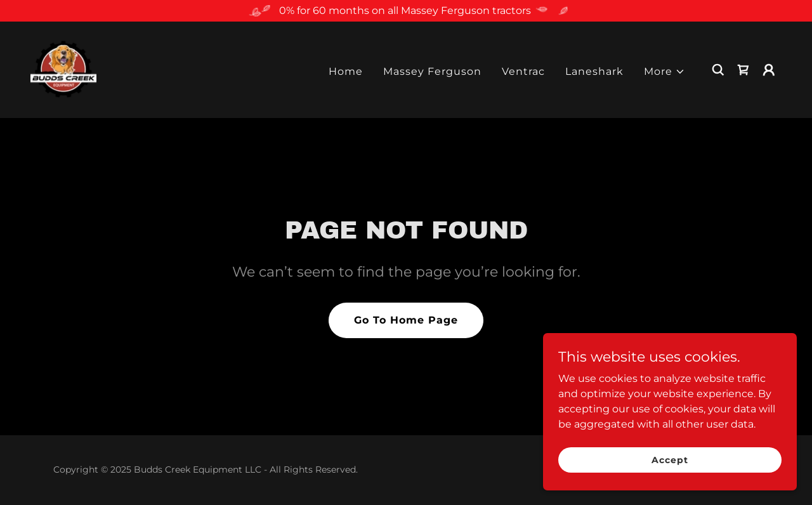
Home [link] (346, 71)
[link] (63, 69)
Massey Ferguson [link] (432, 71)
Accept (670, 459)
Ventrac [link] (523, 71)
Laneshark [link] (594, 71)
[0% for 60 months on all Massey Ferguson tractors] (406, 11)
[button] (665, 72)
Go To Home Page (406, 320)
